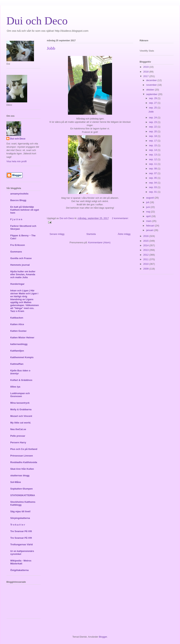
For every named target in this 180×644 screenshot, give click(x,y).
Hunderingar (17, 284)
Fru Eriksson (18, 245)
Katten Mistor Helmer (22, 338)
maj (148, 212)
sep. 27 (153, 103)
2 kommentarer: (120, 218)
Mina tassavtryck (20, 403)
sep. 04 (153, 183)
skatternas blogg (20, 475)
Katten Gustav (18, 331)
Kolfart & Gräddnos (21, 380)
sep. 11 (153, 164)
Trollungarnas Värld (21, 544)
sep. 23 (153, 122)
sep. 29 (153, 98)
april (149, 216)
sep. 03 (153, 187)
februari (151, 226)
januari (150, 230)
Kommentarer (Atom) (99, 242)
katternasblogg (19, 344)
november (152, 85)
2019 (146, 67)
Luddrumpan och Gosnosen (20, 395)
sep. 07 (153, 173)
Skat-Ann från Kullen (22, 469)
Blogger (103, 637)
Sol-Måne (16, 482)
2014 (146, 245)
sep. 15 (153, 145)
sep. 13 (153, 155)
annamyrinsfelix (19, 194)
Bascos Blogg (18, 200)
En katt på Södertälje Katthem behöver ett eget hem (25, 210)
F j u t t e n (16, 219)
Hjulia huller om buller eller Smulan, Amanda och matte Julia (23, 274)
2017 (146, 76)
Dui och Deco (37, 21)
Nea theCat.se (18, 429)
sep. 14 (153, 150)
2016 (146, 236)
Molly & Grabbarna (21, 409)
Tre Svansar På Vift (21, 531)
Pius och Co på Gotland (24, 449)
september (152, 94)
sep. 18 (153, 136)
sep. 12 (153, 159)
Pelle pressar (18, 436)
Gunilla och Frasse (21, 258)
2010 (146, 264)
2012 (146, 255)
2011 (146, 259)
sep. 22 (153, 127)
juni (148, 207)
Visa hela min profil (17, 161)
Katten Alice (17, 324)
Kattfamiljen (17, 351)
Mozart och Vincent (21, 416)
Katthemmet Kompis (22, 357)
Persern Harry (18, 442)
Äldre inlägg (124, 234)
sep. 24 (153, 118)
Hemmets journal (20, 265)
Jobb (51, 48)
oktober (151, 90)
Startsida (91, 234)
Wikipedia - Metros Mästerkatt (21, 562)
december (152, 80)
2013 (146, 250)
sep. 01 (153, 192)
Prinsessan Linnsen (22, 456)
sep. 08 (153, 169)
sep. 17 (153, 141)
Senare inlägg (57, 234)
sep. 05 (153, 178)
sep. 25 (153, 108)
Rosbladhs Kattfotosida (24, 462)
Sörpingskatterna (20, 518)
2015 (146, 241)
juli (148, 202)
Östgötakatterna (19, 570)
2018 (146, 72)
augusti (150, 198)
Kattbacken (17, 318)
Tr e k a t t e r (18, 525)
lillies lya (15, 387)
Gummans (16, 252)
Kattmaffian (17, 364)
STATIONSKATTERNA (23, 495)
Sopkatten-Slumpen (21, 489)
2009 (146, 269)
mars (149, 221)
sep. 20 (153, 131)
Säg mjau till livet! (20, 511)
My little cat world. (21, 423)
